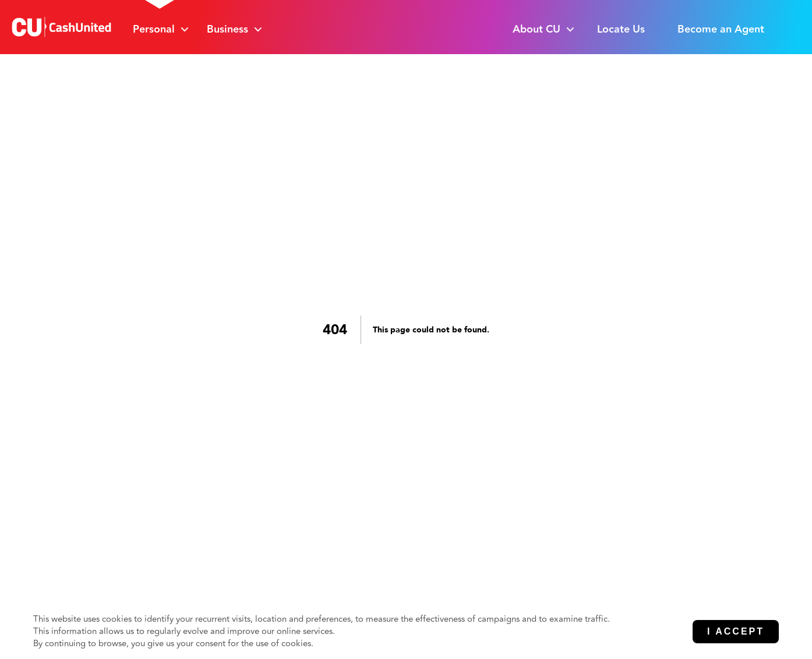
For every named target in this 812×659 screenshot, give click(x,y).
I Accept (736, 631)
